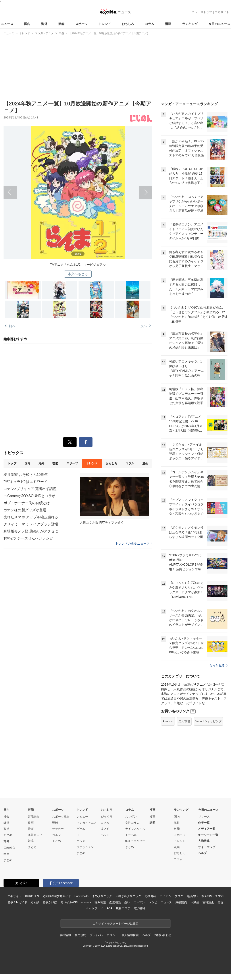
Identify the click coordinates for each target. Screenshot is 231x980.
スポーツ (81, 24)
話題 (152, 823)
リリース (204, 817)
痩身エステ (123, 908)
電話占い (192, 896)
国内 (27, 24)
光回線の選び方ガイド (57, 896)
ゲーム (81, 829)
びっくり (107, 817)
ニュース (7, 24)
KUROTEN (32, 896)
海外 (44, 24)
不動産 (195, 902)
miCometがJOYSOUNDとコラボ (30, 496)
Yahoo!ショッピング (208, 721)
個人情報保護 (130, 935)
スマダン (131, 817)
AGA (109, 908)
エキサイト (222, 12)
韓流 (31, 841)
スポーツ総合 (61, 817)
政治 (6, 829)
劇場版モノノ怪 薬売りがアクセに (31, 531)
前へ (41, 190)
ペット (105, 835)
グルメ (81, 841)
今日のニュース (219, 24)
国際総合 (9, 848)
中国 (6, 854)
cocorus (86, 902)
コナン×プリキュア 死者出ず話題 (30, 489)
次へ (115, 190)
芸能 (61, 24)
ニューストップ (202, 12)
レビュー (82, 817)
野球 (55, 823)
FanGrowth (82, 896)
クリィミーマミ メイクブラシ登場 (31, 524)
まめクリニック (102, 896)
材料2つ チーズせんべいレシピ (28, 538)
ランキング (190, 24)
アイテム (165, 896)
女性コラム (132, 823)
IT (78, 835)
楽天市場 (184, 721)
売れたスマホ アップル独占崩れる (31, 517)
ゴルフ (57, 835)
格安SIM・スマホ (213, 896)
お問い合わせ (163, 935)
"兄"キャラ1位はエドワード (25, 482)
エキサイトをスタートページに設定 (115, 924)
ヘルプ (202, 853)
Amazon (168, 721)
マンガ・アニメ (87, 823)
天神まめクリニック (128, 896)
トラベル (131, 835)
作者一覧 (204, 823)
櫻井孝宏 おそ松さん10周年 (26, 475)
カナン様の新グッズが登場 (25, 510)
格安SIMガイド (17, 902)
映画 (31, 823)
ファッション (85, 847)
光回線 (35, 902)
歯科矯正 (208, 902)
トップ (12, 463)
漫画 (168, 24)
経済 (6, 823)
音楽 (31, 829)
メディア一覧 (207, 829)
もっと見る (218, 665)
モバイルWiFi (69, 902)
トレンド (105, 24)
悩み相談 (100, 902)
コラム (150, 24)
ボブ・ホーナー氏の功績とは (27, 503)
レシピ (153, 902)
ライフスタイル (135, 829)
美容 (220, 902)
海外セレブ (35, 835)
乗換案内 (181, 902)
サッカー (58, 829)
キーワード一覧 (208, 835)
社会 (6, 817)
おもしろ (128, 24)
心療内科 (150, 896)
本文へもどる (78, 274)
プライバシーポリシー (104, 935)
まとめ (8, 835)
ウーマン (139, 902)
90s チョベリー (135, 841)
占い (127, 902)
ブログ (179, 896)
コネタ (105, 823)
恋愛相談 (115, 902)
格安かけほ (50, 902)
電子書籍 (140, 908)
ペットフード (94, 908)
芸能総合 (34, 817)
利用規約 (80, 935)
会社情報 (65, 935)
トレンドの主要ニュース (134, 543)
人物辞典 (204, 841)
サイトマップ (207, 847)
